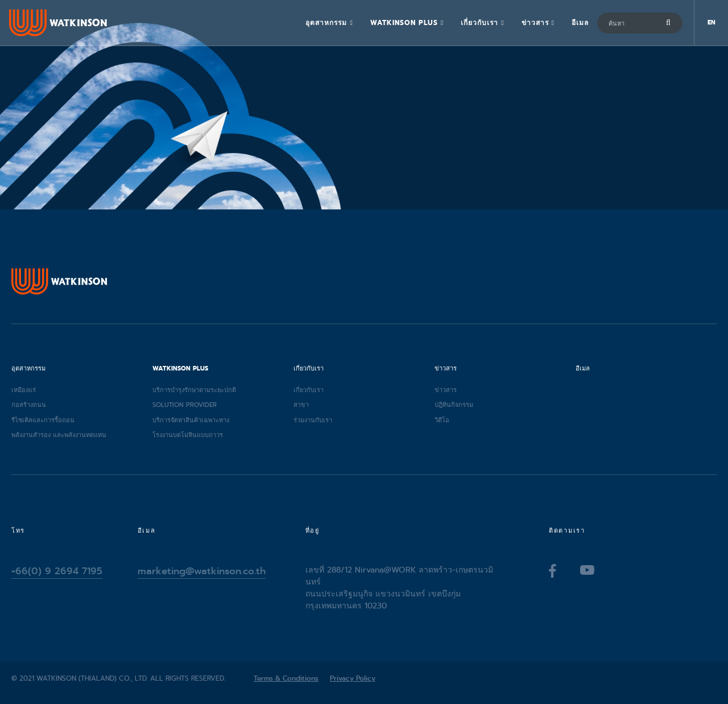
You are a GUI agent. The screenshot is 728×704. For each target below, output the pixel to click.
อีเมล (580, 23)
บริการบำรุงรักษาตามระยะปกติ (194, 390)
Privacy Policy (353, 678)
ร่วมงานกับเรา (313, 420)
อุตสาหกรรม (326, 23)
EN (712, 22)
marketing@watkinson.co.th (202, 571)
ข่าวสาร (535, 23)
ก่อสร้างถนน (29, 405)
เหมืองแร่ (24, 390)
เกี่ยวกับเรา (479, 23)
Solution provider (185, 405)
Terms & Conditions (286, 678)
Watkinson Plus (404, 23)
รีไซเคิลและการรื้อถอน (43, 420)
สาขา (301, 405)
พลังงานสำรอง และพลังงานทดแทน (59, 435)
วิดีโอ (442, 420)
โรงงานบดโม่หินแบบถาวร (188, 435)
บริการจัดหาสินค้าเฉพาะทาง (191, 420)
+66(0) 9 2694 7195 (57, 571)
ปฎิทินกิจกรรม (454, 405)
